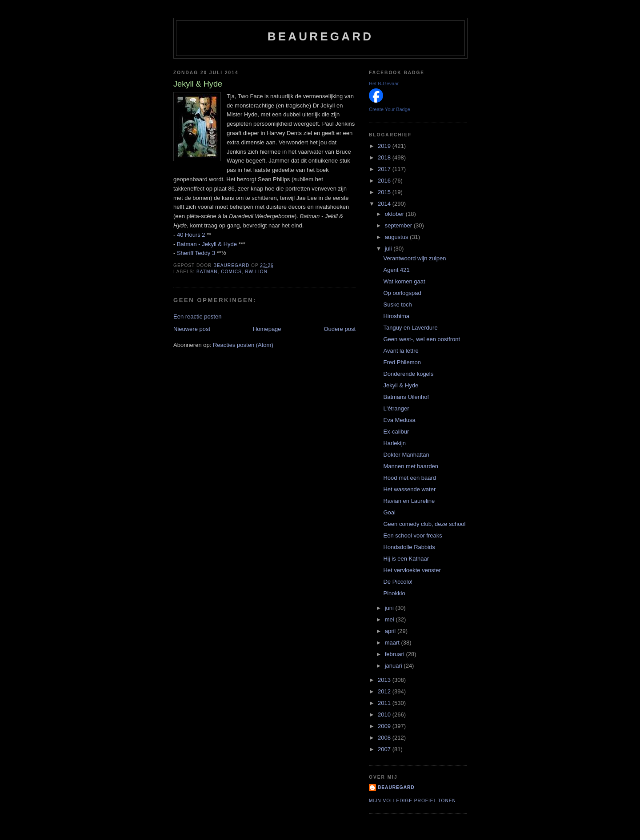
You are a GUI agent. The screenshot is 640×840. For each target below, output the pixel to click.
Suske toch (397, 305)
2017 (385, 169)
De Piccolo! (398, 582)
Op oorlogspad (402, 293)
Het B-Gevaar (384, 84)
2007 (385, 749)
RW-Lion (256, 272)
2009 (385, 726)
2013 (385, 680)
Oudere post (340, 329)
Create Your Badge (390, 109)
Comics (231, 272)
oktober (395, 214)
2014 (385, 204)
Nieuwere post (192, 329)
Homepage (267, 329)
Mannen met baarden (411, 466)
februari (396, 654)
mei (390, 619)
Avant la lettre (401, 351)
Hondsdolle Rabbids (409, 547)
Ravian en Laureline (409, 501)
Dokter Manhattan (406, 455)
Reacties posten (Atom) (243, 345)
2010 (385, 715)
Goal (389, 512)
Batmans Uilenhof (406, 397)
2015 (385, 192)
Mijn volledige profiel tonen (412, 801)
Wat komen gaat (404, 281)
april (391, 631)
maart (393, 643)
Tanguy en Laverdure (410, 328)
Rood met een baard (410, 478)
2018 (385, 157)
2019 (385, 146)
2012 (385, 691)
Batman (207, 272)
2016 (385, 181)
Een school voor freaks (412, 535)
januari (394, 666)
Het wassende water (409, 489)
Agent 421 (396, 270)
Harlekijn (394, 443)
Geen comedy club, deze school (424, 524)
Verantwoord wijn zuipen (414, 258)
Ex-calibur (396, 432)
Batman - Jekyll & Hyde (207, 244)
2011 (385, 703)
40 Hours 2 (191, 235)
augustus (397, 237)
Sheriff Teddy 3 (196, 253)
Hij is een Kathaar (406, 559)
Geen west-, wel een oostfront (422, 339)
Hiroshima (396, 316)
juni (390, 608)
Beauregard (320, 36)
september (399, 225)
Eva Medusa (399, 420)
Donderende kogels (408, 374)
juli (389, 249)
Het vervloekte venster (412, 570)
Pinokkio (394, 593)
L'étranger (396, 408)
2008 (385, 738)
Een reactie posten (197, 316)
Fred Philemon (402, 362)
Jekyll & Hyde (401, 385)
